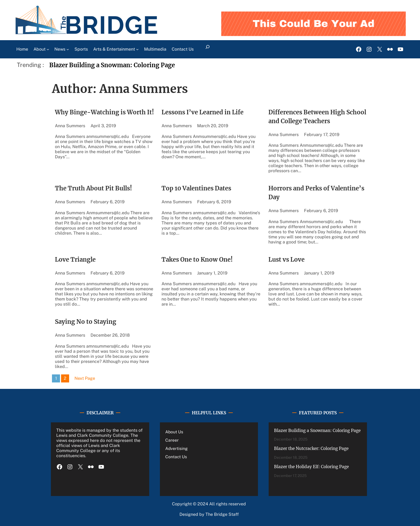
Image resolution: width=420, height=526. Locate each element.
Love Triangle (75, 260)
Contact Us (176, 457)
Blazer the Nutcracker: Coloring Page (311, 448)
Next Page (85, 378)
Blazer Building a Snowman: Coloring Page (112, 65)
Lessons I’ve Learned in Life (202, 112)
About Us (174, 432)
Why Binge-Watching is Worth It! (104, 112)
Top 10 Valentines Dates (196, 188)
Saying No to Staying (86, 322)
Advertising (177, 448)
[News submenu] (68, 49)
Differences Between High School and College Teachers (317, 117)
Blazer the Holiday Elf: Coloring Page (311, 467)
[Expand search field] (208, 49)
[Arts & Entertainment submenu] (137, 49)
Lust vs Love (286, 260)
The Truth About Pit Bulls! (93, 188)
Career (172, 440)
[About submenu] (48, 49)
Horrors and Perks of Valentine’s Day (316, 193)
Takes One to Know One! (197, 260)
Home (22, 49)
